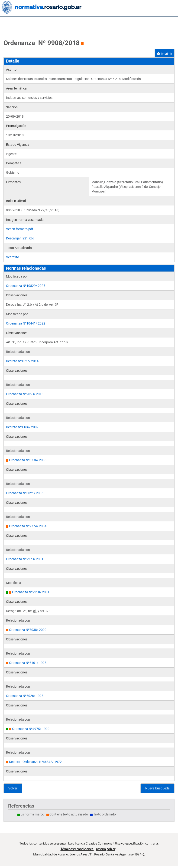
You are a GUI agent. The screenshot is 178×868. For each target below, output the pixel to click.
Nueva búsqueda (157, 788)
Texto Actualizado (19, 248)
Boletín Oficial (16, 201)
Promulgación (16, 126)
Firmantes (13, 182)
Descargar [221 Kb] (20, 238)
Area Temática (16, 88)
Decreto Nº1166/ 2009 (22, 427)
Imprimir (165, 53)
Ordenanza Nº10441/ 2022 (26, 323)
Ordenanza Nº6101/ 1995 (28, 663)
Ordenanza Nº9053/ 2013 (25, 394)
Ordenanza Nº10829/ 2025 (26, 286)
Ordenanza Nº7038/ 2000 (28, 630)
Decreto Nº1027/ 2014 (22, 361)
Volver (13, 788)
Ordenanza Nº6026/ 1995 (25, 696)
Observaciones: (17, 295)
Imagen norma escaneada (25, 220)
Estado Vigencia (18, 144)
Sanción (12, 107)
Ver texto (13, 257)
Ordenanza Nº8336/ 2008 (28, 460)
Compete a (14, 163)
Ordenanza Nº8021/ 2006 (25, 493)
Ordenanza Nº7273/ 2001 (25, 559)
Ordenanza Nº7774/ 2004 (28, 526)
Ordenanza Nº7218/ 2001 (31, 592)
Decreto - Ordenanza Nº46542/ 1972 (35, 762)
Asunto (11, 69)
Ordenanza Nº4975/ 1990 (31, 729)
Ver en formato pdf (20, 229)
